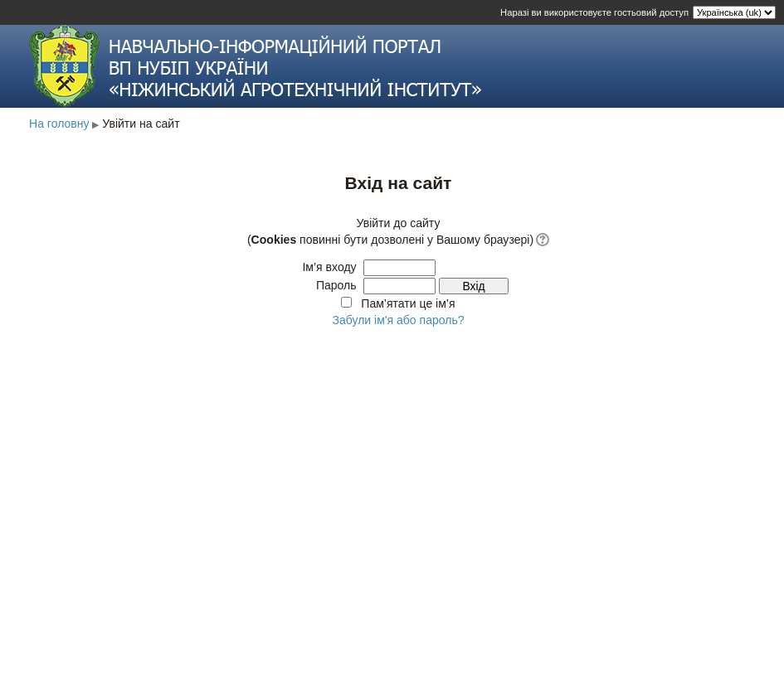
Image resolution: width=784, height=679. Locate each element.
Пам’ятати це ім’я (408, 303)
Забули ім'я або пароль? (398, 320)
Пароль (336, 285)
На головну (59, 124)
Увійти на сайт (141, 124)
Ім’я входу (329, 267)
